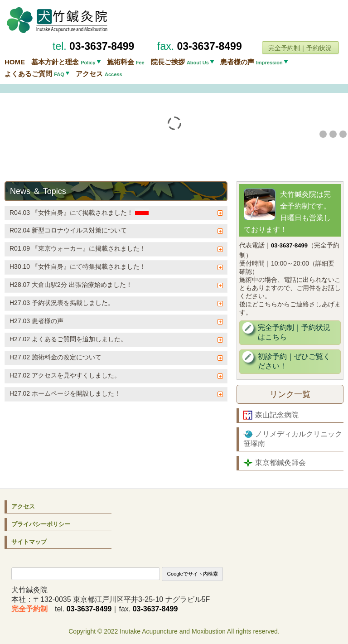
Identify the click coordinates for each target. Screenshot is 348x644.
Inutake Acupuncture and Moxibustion (173, 631)
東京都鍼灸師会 (275, 463)
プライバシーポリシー (41, 524)
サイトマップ (29, 542)
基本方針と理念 (63, 62)
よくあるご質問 (34, 74)
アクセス (99, 74)
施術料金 (126, 62)
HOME (15, 62)
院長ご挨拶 (180, 62)
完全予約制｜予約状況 (300, 48)
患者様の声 (251, 62)
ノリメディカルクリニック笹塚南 (293, 438)
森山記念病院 (271, 415)
